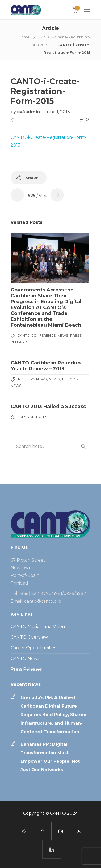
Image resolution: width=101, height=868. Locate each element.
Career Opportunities (33, 648)
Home (24, 37)
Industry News (32, 379)
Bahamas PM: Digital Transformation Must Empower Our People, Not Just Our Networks (50, 757)
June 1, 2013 (57, 112)
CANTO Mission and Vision (38, 626)
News (63, 335)
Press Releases (32, 417)
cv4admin (29, 112)
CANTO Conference (36, 335)
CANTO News (25, 658)
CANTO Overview (29, 637)
